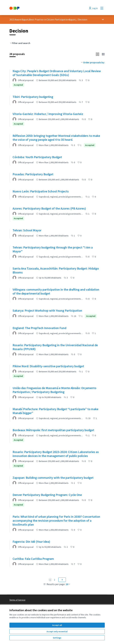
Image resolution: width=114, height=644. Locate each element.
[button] (98, 54)
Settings (57, 638)
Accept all (57, 625)
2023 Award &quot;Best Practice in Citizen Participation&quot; (43, 19)
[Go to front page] (45, 8)
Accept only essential (57, 631)
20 (68, 584)
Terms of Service (17, 600)
